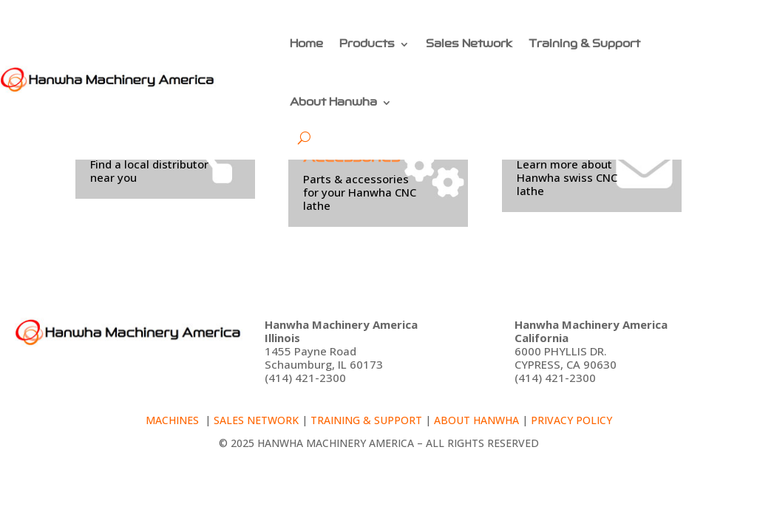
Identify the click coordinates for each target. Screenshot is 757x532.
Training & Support (584, 44)
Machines (174, 420)
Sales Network (469, 44)
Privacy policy (571, 420)
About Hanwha (333, 102)
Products (367, 44)
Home (306, 44)
